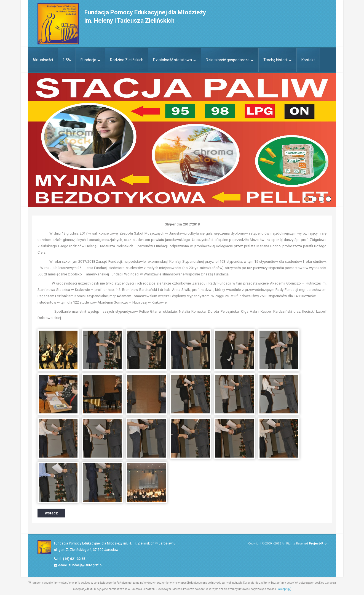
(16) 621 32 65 (74, 559)
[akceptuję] (284, 589)
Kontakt (308, 60)
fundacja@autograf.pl (86, 565)
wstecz (51, 513)
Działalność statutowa (175, 60)
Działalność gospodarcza (230, 60)
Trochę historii (278, 60)
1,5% (67, 60)
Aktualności (43, 60)
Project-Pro (318, 544)
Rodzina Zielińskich (127, 60)
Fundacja (90, 60)
